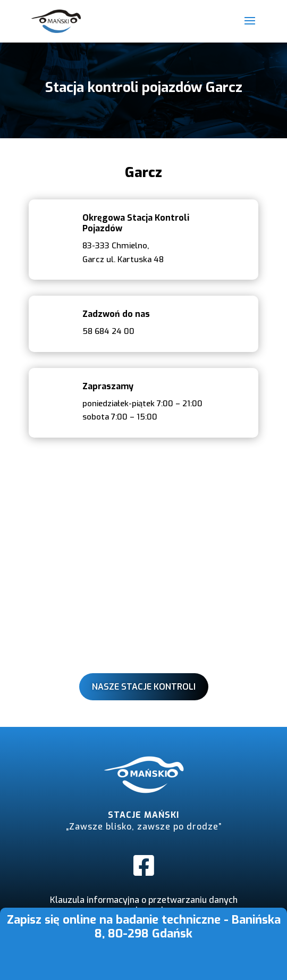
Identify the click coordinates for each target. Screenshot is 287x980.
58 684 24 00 (108, 331)
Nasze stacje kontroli (144, 687)
